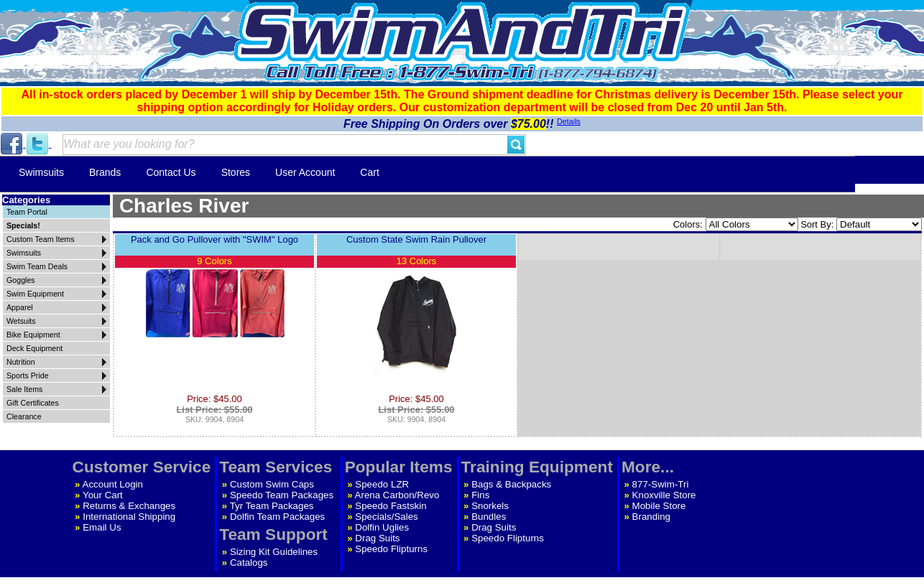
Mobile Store (659, 506)
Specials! (23, 225)
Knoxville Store (664, 495)
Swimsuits (41, 172)
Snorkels (490, 506)
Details (569, 121)
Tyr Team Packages (272, 506)
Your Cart (103, 495)
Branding (651, 517)
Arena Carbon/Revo (397, 495)
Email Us (102, 527)
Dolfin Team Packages (277, 517)
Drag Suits (377, 538)
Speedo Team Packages (282, 495)
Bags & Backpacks (511, 484)
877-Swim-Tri (661, 484)
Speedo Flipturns (391, 549)
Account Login (113, 484)
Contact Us (171, 172)
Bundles (489, 517)
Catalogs (249, 563)
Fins (480, 495)
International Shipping (129, 517)
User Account (305, 172)
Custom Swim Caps (272, 484)
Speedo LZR (382, 484)
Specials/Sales (386, 517)
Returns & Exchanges (129, 506)
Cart (369, 172)
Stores (236, 172)
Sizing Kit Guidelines (274, 552)
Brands (105, 172)
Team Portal (27, 212)
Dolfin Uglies (382, 527)
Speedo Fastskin (391, 506)
